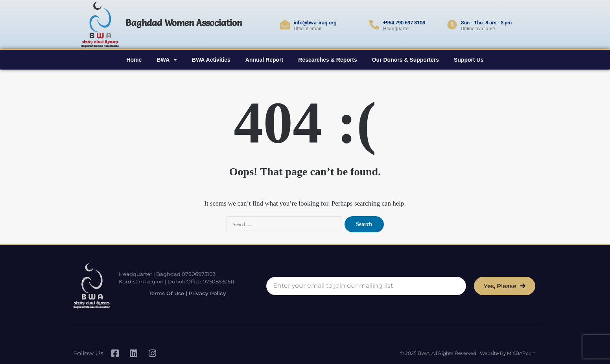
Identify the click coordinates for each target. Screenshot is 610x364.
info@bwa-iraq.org (315, 23)
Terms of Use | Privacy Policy (183, 293)
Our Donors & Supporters (405, 60)
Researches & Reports (327, 60)
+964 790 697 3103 (404, 23)
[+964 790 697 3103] (374, 25)
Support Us (469, 60)
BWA (167, 60)
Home (134, 60)
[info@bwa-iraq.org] (285, 25)
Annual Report (264, 60)
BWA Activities (211, 60)
